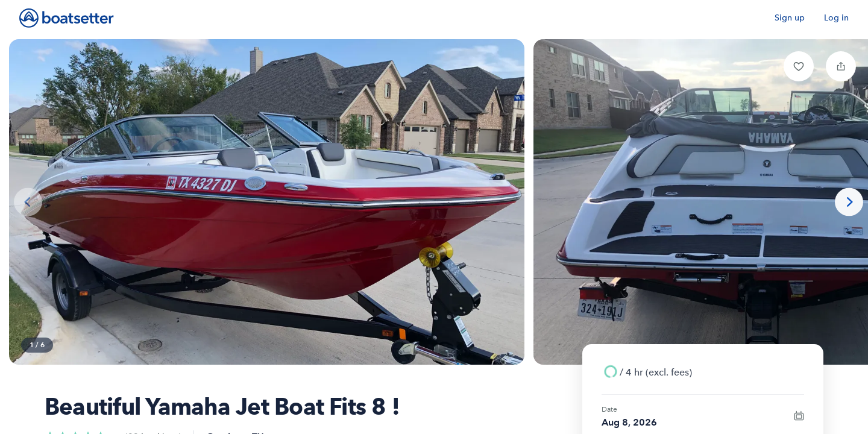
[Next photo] (849, 202)
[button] (799, 66)
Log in (836, 18)
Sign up (790, 18)
